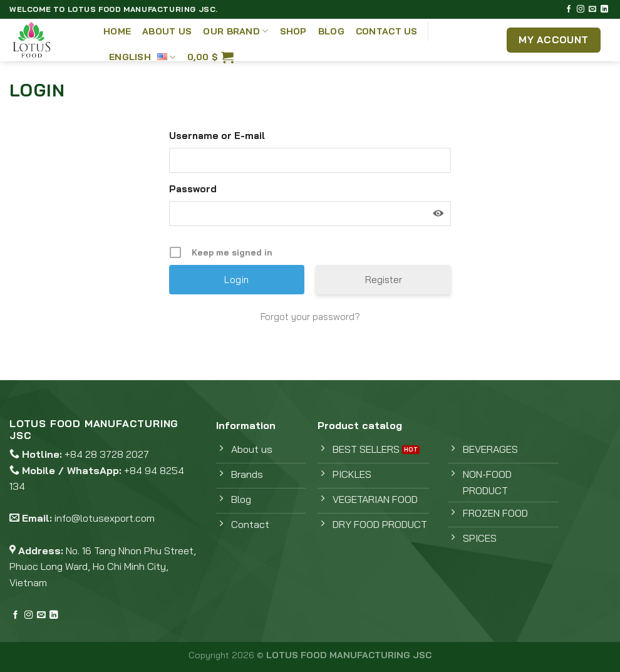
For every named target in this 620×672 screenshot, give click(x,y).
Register (384, 280)
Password (193, 189)
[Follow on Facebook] (569, 9)
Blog (331, 31)
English (142, 57)
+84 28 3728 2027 (107, 454)
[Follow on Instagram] (581, 9)
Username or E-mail (217, 136)
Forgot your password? (310, 317)
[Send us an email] (592, 9)
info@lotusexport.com (105, 518)
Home (117, 31)
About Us (167, 31)
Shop (293, 31)
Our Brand (235, 31)
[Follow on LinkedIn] (604, 9)
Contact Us (387, 31)
